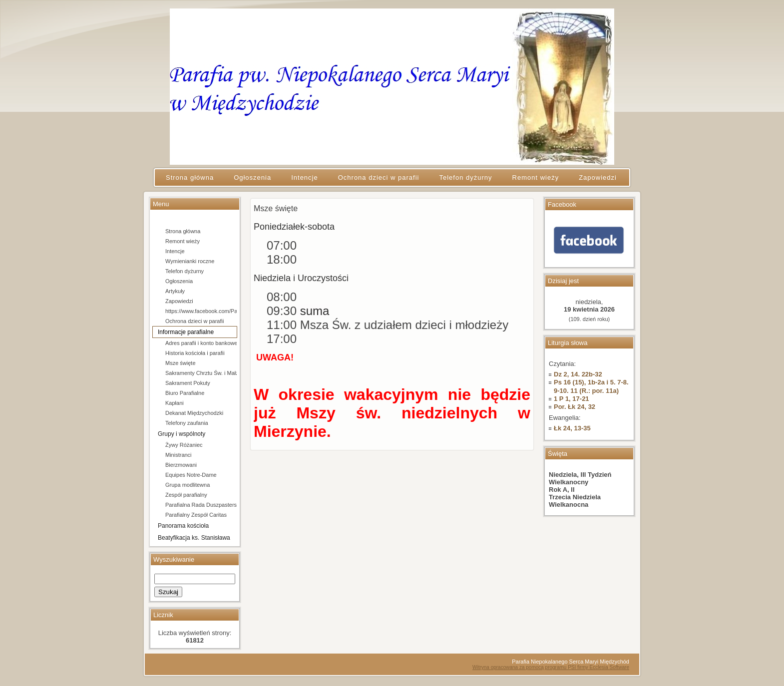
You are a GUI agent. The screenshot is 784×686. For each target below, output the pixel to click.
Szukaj (168, 592)
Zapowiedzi (179, 301)
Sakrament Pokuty (188, 383)
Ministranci (179, 455)
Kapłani (175, 403)
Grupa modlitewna (188, 485)
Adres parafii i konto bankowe (201, 343)
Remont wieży (183, 241)
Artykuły (175, 291)
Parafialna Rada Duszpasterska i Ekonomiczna (201, 505)
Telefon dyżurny (185, 271)
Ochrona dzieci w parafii (195, 321)
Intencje (175, 251)
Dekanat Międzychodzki (194, 413)
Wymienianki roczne (190, 261)
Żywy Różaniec (184, 445)
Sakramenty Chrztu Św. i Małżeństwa (201, 373)
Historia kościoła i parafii (195, 353)
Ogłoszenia (179, 281)
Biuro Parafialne (185, 393)
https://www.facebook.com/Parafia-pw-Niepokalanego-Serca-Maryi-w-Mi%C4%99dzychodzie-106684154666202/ (201, 311)
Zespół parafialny (186, 495)
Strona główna (183, 231)
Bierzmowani (181, 465)
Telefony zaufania (187, 423)
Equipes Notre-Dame (191, 475)
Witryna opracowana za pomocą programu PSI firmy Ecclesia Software (551, 667)
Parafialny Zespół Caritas (196, 515)
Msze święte (181, 363)
